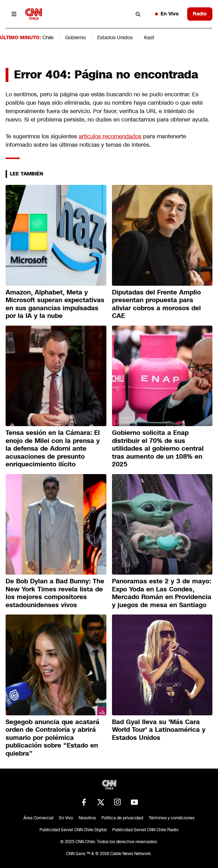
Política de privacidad (122, 818)
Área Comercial (38, 818)
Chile (48, 37)
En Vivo (167, 14)
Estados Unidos (115, 37)
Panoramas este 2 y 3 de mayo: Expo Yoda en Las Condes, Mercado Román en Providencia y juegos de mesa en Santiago (162, 593)
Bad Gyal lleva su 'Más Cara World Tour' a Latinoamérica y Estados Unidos (159, 730)
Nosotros (87, 818)
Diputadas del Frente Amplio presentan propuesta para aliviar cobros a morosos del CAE (156, 304)
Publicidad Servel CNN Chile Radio (145, 830)
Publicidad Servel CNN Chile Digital (73, 830)
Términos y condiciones (172, 818)
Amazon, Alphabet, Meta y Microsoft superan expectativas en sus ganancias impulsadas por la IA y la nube (55, 304)
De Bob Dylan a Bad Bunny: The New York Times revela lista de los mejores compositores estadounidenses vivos (55, 593)
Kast (149, 37)
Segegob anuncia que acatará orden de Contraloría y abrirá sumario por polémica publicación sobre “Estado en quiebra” (52, 738)
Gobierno (75, 37)
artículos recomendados (110, 136)
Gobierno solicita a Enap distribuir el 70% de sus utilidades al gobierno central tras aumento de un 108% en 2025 (158, 449)
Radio (200, 14)
